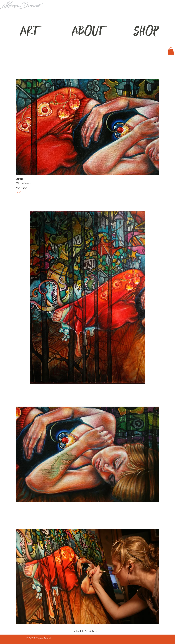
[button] (171, 51)
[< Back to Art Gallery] (85, 631)
